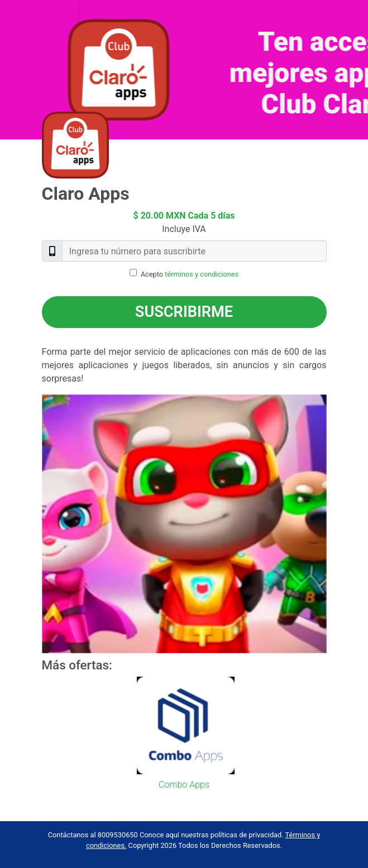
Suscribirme (184, 312)
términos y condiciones (202, 274)
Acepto (190, 274)
